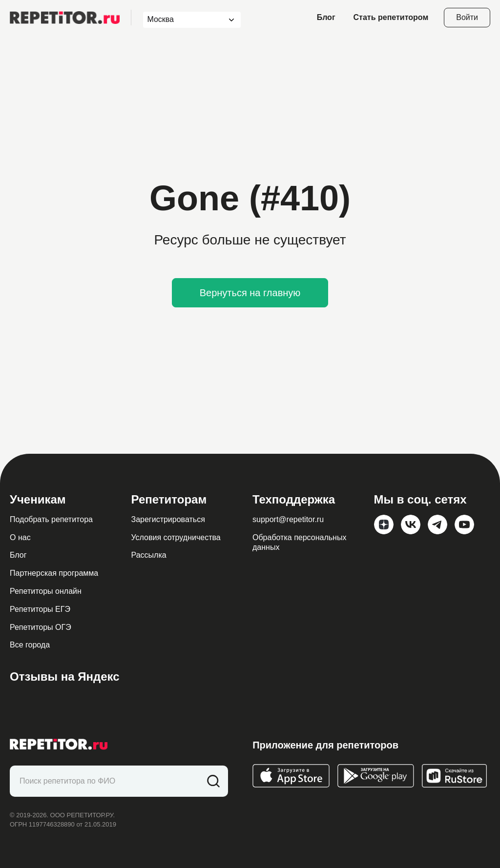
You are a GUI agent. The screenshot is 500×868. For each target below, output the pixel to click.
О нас (20, 537)
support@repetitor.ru (288, 519)
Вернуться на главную (250, 293)
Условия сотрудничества (176, 537)
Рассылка (149, 555)
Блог (326, 17)
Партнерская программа (54, 573)
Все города (30, 645)
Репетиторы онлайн (46, 591)
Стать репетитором (391, 17)
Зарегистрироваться (168, 519)
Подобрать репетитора (51, 519)
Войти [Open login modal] (467, 17)
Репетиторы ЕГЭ (40, 609)
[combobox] (183, 20)
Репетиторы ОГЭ (41, 627)
